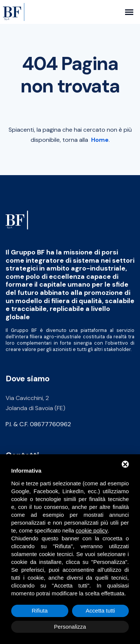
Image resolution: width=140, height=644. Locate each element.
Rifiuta (40, 611)
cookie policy (92, 530)
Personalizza (70, 627)
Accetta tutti (100, 611)
